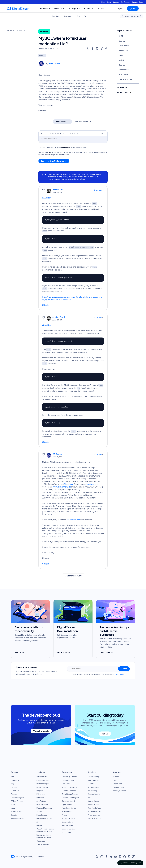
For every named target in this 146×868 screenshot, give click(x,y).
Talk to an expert (126, 79)
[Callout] (72, 133)
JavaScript (123, 51)
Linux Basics (124, 46)
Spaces (39, 810)
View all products (41, 730)
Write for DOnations (69, 786)
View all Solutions (94, 817)
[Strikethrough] (48, 133)
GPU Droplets (42, 775)
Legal (13, 807)
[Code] (77, 133)
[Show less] (103, 190)
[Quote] (70, 133)
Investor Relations (18, 817)
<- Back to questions (16, 30)
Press (13, 803)
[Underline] (46, 133)
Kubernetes (124, 70)
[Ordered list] (68, 133)
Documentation (68, 820)
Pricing (65, 814)
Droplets (40, 789)
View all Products (43, 843)
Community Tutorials (70, 775)
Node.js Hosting (94, 803)
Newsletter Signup (69, 807)
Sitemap (41, 855)
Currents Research (69, 789)
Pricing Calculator (69, 817)
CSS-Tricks (66, 782)
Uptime (39, 824)
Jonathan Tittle (58, 190)
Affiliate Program (17, 800)
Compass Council (69, 800)
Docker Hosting (93, 800)
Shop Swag (66, 831)
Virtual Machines (94, 814)
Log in (120, 8)
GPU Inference (93, 786)
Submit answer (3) (62, 122)
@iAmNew (47, 198)
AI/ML (121, 36)
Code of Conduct (69, 827)
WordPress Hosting (95, 810)
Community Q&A (68, 779)
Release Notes (68, 824)
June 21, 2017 (58, 455)
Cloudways (41, 839)
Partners (14, 793)
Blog (103, 2)
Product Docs (83, 16)
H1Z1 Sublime (54, 64)
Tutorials (55, 16)
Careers (116, 2)
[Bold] (41, 133)
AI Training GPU (93, 782)
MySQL (122, 60)
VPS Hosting (92, 789)
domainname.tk (92, 483)
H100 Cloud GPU (94, 779)
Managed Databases (44, 807)
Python (122, 55)
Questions (68, 16)
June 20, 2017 (58, 192)
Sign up (133, 8)
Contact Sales (138, 2)
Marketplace (67, 810)
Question (44, 31)
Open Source (67, 803)
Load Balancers (42, 803)
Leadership (15, 779)
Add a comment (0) (83, 122)
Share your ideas (120, 789)
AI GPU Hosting (93, 775)
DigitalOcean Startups (70, 793)
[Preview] (102, 133)
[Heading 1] (58, 133)
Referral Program (17, 796)
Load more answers (73, 574)
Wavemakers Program (70, 796)
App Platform (41, 800)
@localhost (68, 483)
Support (116, 775)
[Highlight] (56, 133)
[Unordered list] (65, 133)
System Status (118, 786)
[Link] (51, 133)
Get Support (125, 2)
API (38, 820)
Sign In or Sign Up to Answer (54, 161)
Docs (109, 2)
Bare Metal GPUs (43, 779)
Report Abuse (118, 782)
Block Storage (42, 814)
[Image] (53, 133)
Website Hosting (94, 793)
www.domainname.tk (62, 485)
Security (14, 814)
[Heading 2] (60, 133)
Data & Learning (42, 786)
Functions (40, 796)
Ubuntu (122, 41)
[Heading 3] (63, 133)
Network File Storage (44, 817)
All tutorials (123, 75)
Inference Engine (43, 782)
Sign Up (19, 651)
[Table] (75, 133)
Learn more (64, 651)
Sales (115, 779)
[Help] (105, 133)
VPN (89, 796)
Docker (122, 65)
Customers (15, 789)
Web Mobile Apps (94, 807)
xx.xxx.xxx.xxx (73, 518)
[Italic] (44, 133)
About (13, 775)
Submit (124, 667)
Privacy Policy (119, 673)
